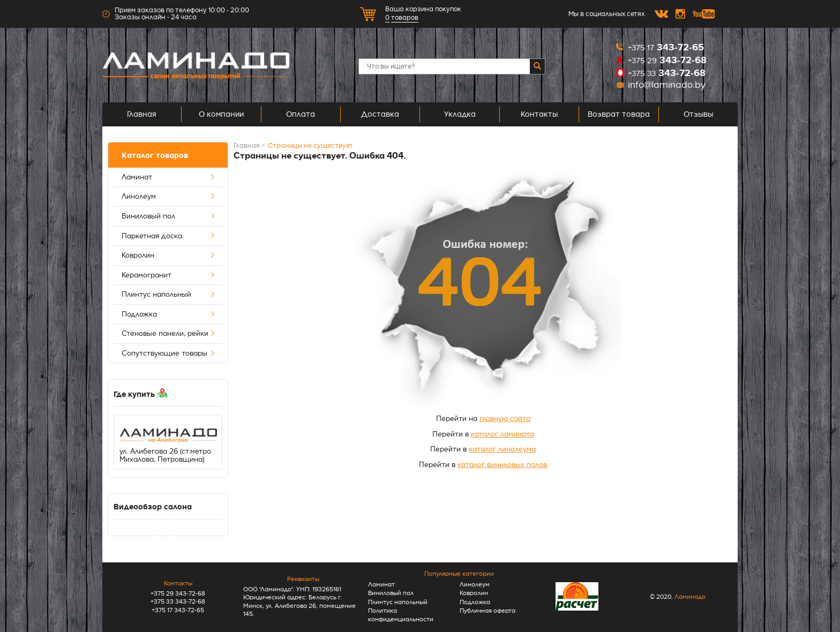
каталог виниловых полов (502, 465)
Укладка (460, 114)
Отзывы (698, 114)
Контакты (539, 114)
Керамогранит (168, 275)
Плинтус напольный (168, 295)
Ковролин (168, 255)
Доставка (380, 114)
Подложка (168, 314)
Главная (142, 114)
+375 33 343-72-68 (178, 602)
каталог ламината (502, 434)
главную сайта (505, 419)
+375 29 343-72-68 (178, 594)
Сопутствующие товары (168, 353)
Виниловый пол (168, 216)
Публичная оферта (487, 611)
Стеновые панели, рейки (168, 334)
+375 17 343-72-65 (178, 610)
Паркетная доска (168, 236)
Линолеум (168, 197)
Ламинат (168, 177)
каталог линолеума (502, 449)
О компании (221, 114)
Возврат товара (619, 114)
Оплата (301, 114)
